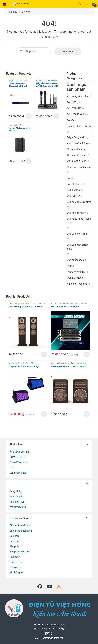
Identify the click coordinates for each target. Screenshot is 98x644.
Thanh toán (16, 562)
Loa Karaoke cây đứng (79, 202)
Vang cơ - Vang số (77, 284)
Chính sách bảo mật (20, 525)
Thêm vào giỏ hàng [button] (29, 116)
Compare (15, 536)
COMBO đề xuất (76, 114)
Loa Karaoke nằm (77, 213)
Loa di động (73, 190)
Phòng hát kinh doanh (79, 126)
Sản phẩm (15, 546)
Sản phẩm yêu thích (20, 551)
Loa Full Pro (18, 125)
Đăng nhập (16, 491)
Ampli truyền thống (77, 143)
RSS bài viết (16, 496)
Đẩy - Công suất (43, 80)
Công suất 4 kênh (77, 161)
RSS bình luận (17, 502)
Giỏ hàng (14, 541)
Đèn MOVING (74, 108)
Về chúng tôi (16, 572)
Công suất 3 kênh (77, 155)
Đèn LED (72, 102)
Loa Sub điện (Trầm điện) (78, 247)
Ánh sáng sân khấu (77, 96)
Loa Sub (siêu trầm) (78, 234)
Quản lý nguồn (75, 278)
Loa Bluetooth (75, 184)
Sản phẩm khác (18, 81)
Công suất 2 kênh (77, 149)
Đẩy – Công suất (18, 462)
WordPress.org (18, 507)
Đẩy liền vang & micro (47, 81)
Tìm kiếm (68, 51)
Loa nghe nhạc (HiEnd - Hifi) (79, 221)
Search (80, 4)
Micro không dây (16, 80)
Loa (10, 125)
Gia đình (72, 120)
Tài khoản (15, 557)
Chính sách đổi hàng (21, 531)
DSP (69, 266)
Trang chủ (12, 12)
